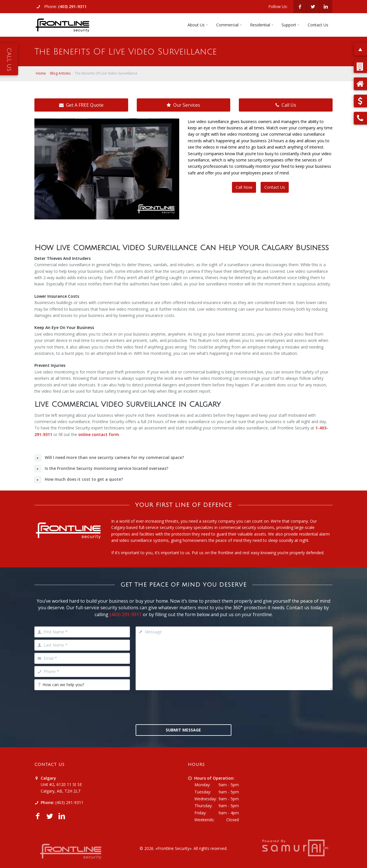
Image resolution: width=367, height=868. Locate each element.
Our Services (183, 105)
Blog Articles (60, 73)
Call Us (286, 105)
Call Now (244, 187)
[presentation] (183, 707)
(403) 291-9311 (72, 6)
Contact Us (275, 187)
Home (41, 73)
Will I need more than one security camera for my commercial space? (109, 458)
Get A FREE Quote (81, 105)
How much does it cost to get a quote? (79, 480)
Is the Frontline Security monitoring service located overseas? (101, 469)
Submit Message (183, 730)
